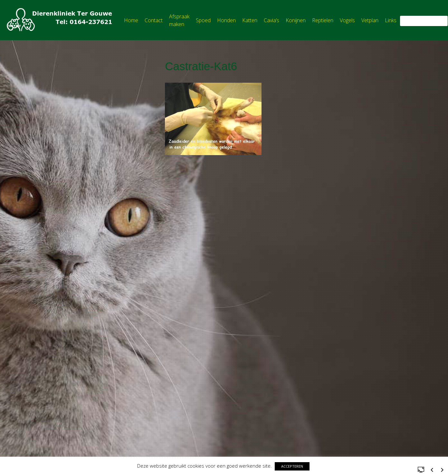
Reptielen (323, 20)
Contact (154, 20)
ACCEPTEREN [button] (292, 466)
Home (131, 20)
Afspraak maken (179, 20)
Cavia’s (272, 20)
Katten (250, 20)
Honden (226, 20)
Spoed (203, 20)
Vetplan (370, 20)
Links (391, 20)
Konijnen (296, 20)
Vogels (347, 20)
